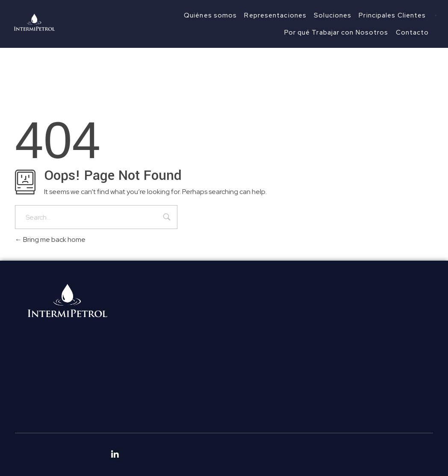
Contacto (143, 388)
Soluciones (145, 350)
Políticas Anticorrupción (164, 422)
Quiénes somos (152, 324)
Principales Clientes (158, 363)
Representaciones (156, 337)
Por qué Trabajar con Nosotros (174, 375)
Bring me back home (50, 239)
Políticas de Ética (154, 410)
